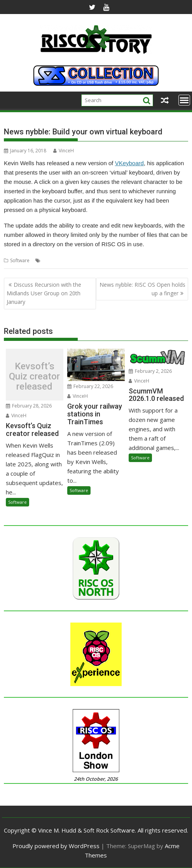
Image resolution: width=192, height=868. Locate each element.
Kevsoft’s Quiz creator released (34, 377)
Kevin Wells (55, 260)
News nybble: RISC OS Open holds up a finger (142, 289)
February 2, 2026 (150, 371)
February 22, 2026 (90, 386)
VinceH (64, 151)
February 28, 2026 (29, 406)
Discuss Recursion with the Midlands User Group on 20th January (44, 293)
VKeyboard (129, 163)
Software (20, 260)
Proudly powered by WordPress (56, 846)
